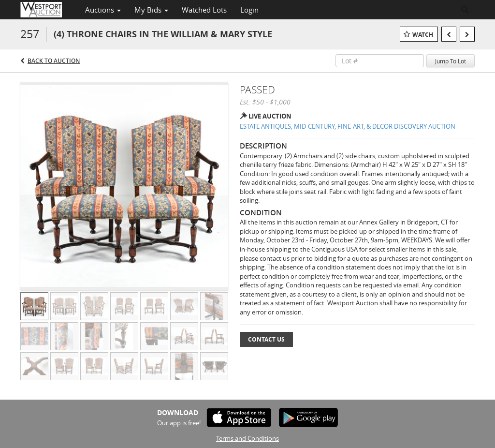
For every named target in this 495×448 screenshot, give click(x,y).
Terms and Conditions (247, 438)
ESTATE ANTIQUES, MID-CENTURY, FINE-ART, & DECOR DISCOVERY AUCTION (348, 126)
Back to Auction (54, 61)
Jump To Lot (451, 61)
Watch (423, 35)
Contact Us (266, 339)
